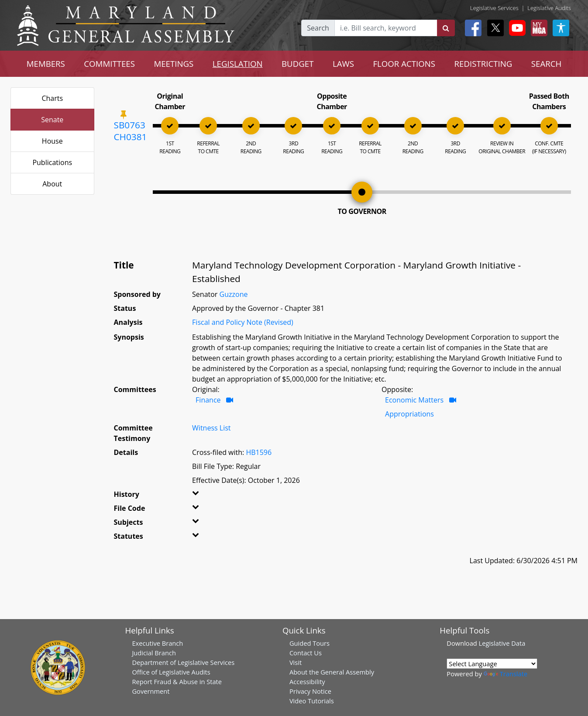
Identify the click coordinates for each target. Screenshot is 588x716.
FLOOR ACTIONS (404, 64)
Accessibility (307, 682)
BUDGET (297, 64)
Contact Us (306, 653)
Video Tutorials (312, 701)
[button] (205, 496)
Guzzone (234, 294)
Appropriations (409, 414)
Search (318, 28)
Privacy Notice (310, 691)
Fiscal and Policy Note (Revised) (243, 322)
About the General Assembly (332, 672)
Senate (52, 120)
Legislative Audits (549, 8)
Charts (52, 98)
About (52, 184)
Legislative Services (494, 8)
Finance (208, 400)
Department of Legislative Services (183, 662)
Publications (52, 162)
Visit (296, 662)
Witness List (211, 428)
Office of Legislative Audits (171, 672)
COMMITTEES (109, 64)
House (52, 141)
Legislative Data (502, 643)
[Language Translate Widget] (492, 664)
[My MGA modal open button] (537, 28)
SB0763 (130, 125)
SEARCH (546, 64)
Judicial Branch (154, 653)
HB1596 (259, 452)
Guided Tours (309, 643)
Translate (505, 674)
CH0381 (131, 137)
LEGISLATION (238, 64)
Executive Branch (157, 643)
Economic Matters (414, 400)
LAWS (343, 64)
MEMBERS (46, 64)
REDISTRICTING (483, 64)
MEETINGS (174, 64)
